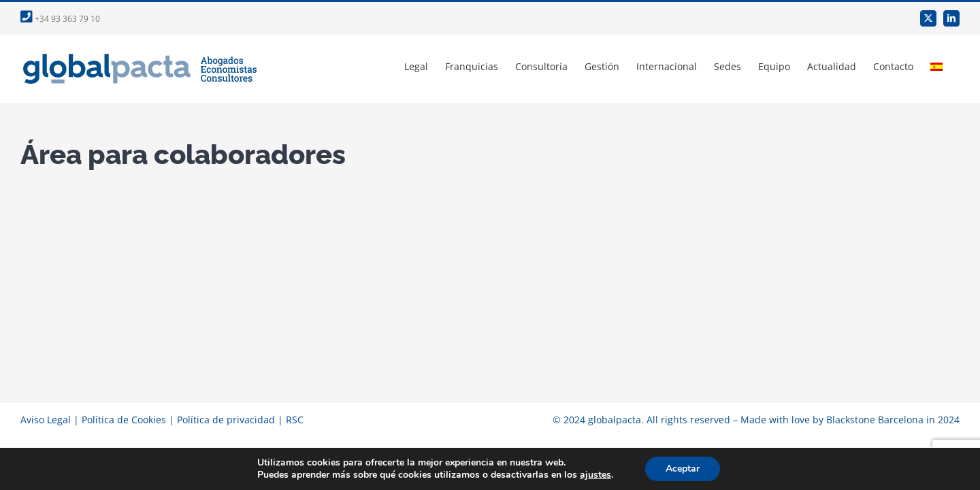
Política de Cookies (124, 420)
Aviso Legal (46, 420)
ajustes (595, 475)
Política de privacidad (226, 420)
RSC (295, 420)
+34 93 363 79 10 (60, 19)
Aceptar (683, 469)
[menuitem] (953, 67)
